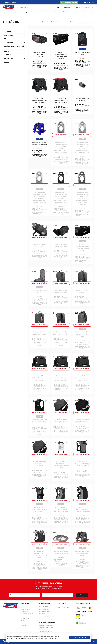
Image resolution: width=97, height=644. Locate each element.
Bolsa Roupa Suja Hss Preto (82, 53)
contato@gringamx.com (46, 616)
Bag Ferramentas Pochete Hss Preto (61, 245)
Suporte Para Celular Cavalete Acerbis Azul (40, 143)
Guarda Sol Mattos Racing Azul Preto (61, 421)
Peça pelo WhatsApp (69, 2)
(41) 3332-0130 (90, 2)
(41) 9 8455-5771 (44, 614)
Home (5, 17)
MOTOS (91, 12)
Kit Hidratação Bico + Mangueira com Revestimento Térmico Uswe (61, 465)
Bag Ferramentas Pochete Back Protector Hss (39, 54)
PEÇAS (39, 12)
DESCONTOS (8, 12)
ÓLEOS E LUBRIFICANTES (78, 12)
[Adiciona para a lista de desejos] (46, 34)
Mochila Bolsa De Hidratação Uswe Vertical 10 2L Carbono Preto (40, 554)
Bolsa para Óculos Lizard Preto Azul (61, 291)
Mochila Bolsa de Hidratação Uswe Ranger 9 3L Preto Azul (82, 509)
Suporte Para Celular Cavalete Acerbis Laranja (82, 553)
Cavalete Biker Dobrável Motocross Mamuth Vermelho (61, 100)
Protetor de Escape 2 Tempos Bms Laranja (61, 552)
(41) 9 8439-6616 (44, 609)
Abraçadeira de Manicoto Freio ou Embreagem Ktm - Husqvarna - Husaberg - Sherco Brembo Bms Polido (40, 197)
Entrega (23, 621)
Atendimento (25, 618)
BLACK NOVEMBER (15, 17)
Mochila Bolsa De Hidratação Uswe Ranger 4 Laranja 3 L (61, 509)
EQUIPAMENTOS (30, 12)
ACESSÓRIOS (18, 12)
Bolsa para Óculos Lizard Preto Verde (39, 333)
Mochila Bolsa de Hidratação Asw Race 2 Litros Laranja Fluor (82, 464)
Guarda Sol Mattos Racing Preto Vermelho (39, 464)
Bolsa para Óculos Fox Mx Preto (39, 291)
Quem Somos (25, 607)
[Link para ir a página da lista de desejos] (68, 7)
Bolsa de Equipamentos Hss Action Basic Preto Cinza (82, 247)
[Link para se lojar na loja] (78, 7)
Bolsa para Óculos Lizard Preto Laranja (82, 291)
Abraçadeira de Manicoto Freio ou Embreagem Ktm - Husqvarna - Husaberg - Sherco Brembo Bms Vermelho (82, 198)
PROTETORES (55, 12)
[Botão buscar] (58, 7)
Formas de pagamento (28, 623)
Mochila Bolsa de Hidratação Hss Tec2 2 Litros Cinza (40, 509)
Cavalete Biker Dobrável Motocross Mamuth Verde (82, 378)
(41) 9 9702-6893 (44, 611)
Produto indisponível (61, 135)
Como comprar (25, 609)
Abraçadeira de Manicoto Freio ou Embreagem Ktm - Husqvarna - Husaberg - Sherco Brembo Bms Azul (61, 147)
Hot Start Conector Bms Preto (82, 99)
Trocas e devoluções (27, 614)
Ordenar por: (73, 22)
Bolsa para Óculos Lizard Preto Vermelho (61, 333)
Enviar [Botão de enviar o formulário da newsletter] (82, 595)
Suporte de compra (46, 619)
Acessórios (26, 17)
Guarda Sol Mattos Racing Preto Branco (82, 421)
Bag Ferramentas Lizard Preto (39, 245)
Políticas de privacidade (28, 616)
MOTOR (46, 12)
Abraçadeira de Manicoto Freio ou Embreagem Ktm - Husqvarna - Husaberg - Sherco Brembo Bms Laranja (82, 147)
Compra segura (25, 611)
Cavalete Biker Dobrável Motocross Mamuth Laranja (61, 378)
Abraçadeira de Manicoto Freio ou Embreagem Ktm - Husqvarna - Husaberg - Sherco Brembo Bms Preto (61, 197)
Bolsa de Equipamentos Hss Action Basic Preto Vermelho (61, 55)
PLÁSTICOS (65, 12)
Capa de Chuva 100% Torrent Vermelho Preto (82, 334)
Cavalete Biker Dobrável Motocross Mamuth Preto (40, 100)
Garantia (23, 625)
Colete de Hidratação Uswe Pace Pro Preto (40, 421)
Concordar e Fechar (79, 637)
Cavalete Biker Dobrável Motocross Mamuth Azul (40, 378)
